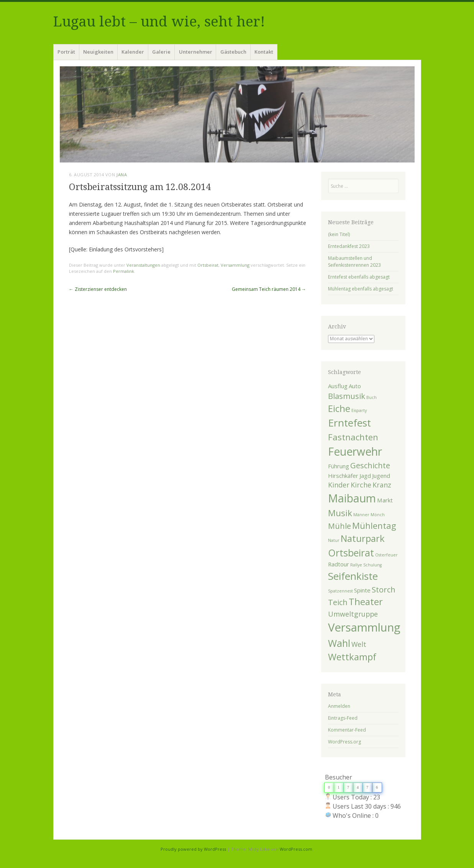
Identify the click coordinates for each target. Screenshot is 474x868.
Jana (122, 175)
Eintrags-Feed (343, 718)
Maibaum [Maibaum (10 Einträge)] (352, 498)
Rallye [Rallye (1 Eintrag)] (356, 565)
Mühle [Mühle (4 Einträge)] (340, 526)
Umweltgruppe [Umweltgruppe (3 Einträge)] (353, 614)
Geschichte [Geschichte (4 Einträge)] (370, 465)
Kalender (133, 52)
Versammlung (235, 265)
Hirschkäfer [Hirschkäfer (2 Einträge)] (343, 476)
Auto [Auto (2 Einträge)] (355, 386)
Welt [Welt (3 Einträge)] (359, 644)
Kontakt (264, 52)
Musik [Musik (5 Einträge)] (340, 513)
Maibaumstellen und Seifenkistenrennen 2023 (354, 262)
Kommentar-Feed (347, 730)
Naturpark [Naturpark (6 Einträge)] (363, 538)
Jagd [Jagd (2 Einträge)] (365, 476)
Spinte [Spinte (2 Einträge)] (362, 590)
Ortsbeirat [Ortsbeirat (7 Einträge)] (351, 553)
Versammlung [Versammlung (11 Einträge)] (364, 627)
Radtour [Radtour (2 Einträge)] (339, 564)
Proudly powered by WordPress (193, 849)
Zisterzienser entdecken (98, 289)
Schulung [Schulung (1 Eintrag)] (372, 565)
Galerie (161, 52)
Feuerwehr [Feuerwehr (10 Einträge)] (355, 451)
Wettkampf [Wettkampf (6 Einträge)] (352, 657)
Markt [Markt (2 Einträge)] (385, 500)
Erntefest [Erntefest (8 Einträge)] (349, 423)
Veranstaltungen (143, 265)
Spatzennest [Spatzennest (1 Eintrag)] (340, 591)
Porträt (66, 52)
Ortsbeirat (208, 265)
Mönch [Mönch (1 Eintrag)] (378, 515)
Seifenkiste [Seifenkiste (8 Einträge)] (353, 576)
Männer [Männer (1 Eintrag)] (361, 515)
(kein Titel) (339, 234)
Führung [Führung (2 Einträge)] (339, 466)
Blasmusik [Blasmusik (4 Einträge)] (347, 396)
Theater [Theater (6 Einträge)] (366, 602)
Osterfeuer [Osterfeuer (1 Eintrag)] (386, 555)
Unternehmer (196, 52)
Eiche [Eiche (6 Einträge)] (339, 409)
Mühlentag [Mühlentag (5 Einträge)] (374, 525)
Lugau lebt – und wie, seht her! (159, 22)
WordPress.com (296, 849)
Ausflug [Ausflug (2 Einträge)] (338, 386)
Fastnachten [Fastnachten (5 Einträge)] (353, 437)
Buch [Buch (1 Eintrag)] (371, 397)
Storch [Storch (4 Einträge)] (384, 589)
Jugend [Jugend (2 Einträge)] (381, 476)
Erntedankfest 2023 (349, 246)
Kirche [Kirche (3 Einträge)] (361, 485)
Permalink (124, 271)
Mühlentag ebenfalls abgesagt (361, 289)
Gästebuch (233, 52)
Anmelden (339, 706)
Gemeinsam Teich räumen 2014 (269, 289)
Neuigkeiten (98, 52)
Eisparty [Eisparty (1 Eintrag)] (359, 410)
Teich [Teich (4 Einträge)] (338, 602)
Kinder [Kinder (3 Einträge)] (339, 485)
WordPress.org (344, 742)
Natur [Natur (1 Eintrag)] (334, 540)
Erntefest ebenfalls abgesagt (359, 277)
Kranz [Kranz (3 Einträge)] (382, 485)
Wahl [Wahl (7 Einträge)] (339, 643)
